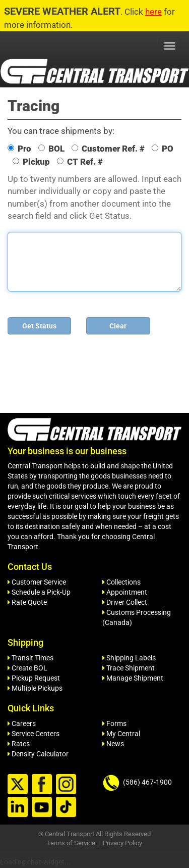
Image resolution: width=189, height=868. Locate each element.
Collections (121, 582)
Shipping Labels (129, 658)
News (113, 744)
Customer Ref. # (108, 149)
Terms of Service (71, 843)
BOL (51, 149)
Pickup (31, 162)
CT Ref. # (80, 162)
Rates (19, 744)
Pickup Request (34, 678)
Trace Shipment (129, 668)
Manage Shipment (133, 678)
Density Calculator (38, 754)
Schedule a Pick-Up (39, 592)
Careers (22, 724)
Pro (19, 149)
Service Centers (34, 734)
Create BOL (27, 668)
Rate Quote (27, 602)
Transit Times (30, 658)
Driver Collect (125, 602)
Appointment (125, 592)
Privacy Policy (122, 843)
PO (163, 149)
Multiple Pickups (35, 688)
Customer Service (37, 582)
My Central (121, 734)
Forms (114, 724)
